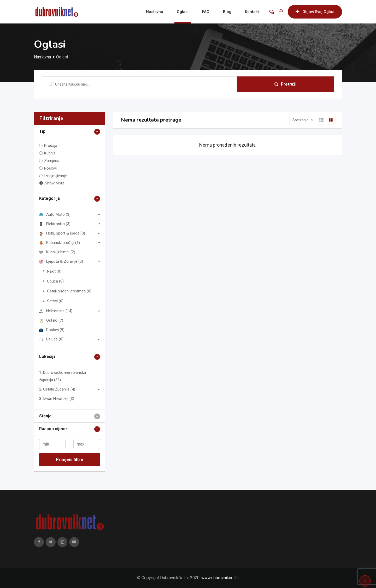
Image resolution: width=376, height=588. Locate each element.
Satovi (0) (55, 301)
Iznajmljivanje (55, 176)
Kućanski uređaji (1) (60, 243)
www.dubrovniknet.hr (220, 578)
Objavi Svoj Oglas (315, 12)
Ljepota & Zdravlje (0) (61, 261)
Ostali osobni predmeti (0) (69, 291)
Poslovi (50, 168)
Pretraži (285, 84)
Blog (227, 12)
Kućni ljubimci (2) (57, 252)
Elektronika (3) (55, 224)
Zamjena (52, 161)
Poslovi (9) (52, 330)
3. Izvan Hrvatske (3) (57, 399)
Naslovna (155, 12)
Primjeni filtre (69, 460)
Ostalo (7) (51, 320)
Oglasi (183, 12)
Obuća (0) (55, 281)
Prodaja (51, 146)
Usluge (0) (51, 339)
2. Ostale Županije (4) (57, 389)
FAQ (206, 12)
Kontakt (252, 12)
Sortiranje (301, 120)
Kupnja (50, 153)
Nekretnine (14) (56, 311)
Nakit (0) (54, 271)
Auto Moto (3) (55, 214)
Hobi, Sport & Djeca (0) (62, 233)
